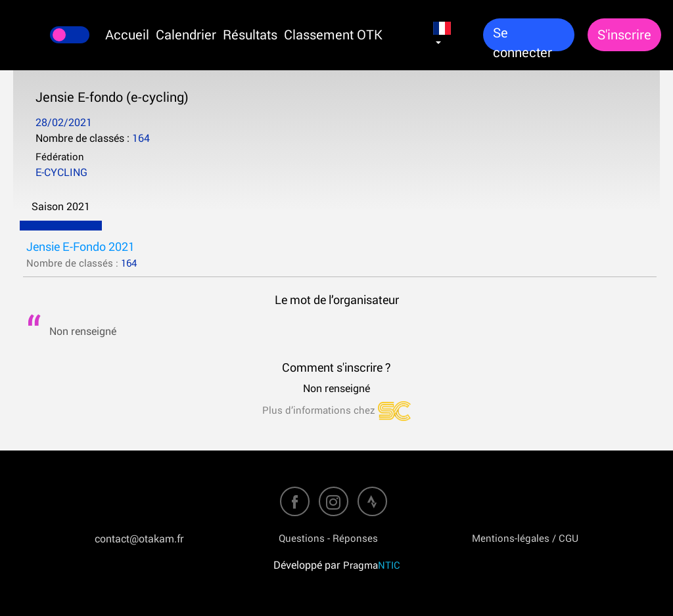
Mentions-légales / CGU (525, 538)
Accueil (127, 34)
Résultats (250, 34)
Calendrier (186, 34)
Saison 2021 (61, 206)
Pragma (372, 565)
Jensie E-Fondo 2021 (81, 246)
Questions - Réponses (328, 538)
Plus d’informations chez (336, 410)
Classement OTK (333, 34)
